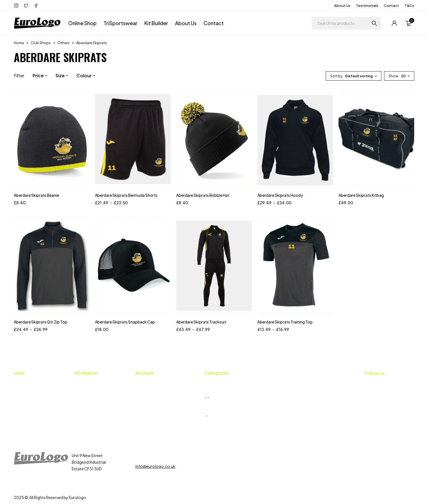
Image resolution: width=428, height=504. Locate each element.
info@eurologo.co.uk (155, 466)
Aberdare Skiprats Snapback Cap (125, 322)
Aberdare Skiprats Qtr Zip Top (41, 322)
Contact (391, 6)
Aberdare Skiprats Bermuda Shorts (126, 195)
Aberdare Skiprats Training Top (285, 322)
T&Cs (409, 6)
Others (64, 43)
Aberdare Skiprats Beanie (36, 195)
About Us (342, 6)
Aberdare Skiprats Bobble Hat (203, 195)
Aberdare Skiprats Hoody (280, 195)
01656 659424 (154, 455)
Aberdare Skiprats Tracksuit (201, 322)
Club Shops (41, 43)
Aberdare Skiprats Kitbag (361, 195)
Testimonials (367, 6)
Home (19, 43)
